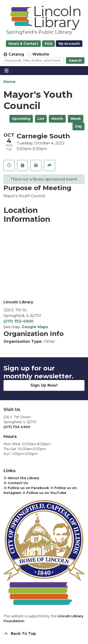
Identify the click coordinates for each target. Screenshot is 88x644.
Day (78, 126)
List (41, 119)
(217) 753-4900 (18, 321)
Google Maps (35, 327)
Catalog (16, 54)
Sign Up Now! (44, 385)
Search (75, 60)
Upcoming (21, 119)
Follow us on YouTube (44, 493)
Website (41, 54)
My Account (69, 44)
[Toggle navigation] (6, 71)
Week (76, 119)
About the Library (21, 478)
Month (57, 119)
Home (10, 82)
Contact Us (16, 483)
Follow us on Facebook (26, 488)
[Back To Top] (44, 634)
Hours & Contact (23, 44)
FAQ (48, 44)
